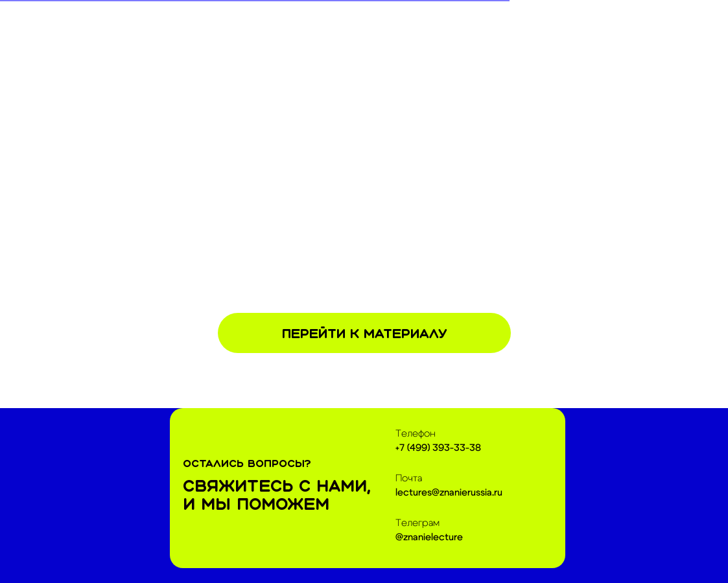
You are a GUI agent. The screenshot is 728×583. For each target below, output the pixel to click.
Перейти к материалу (364, 333)
